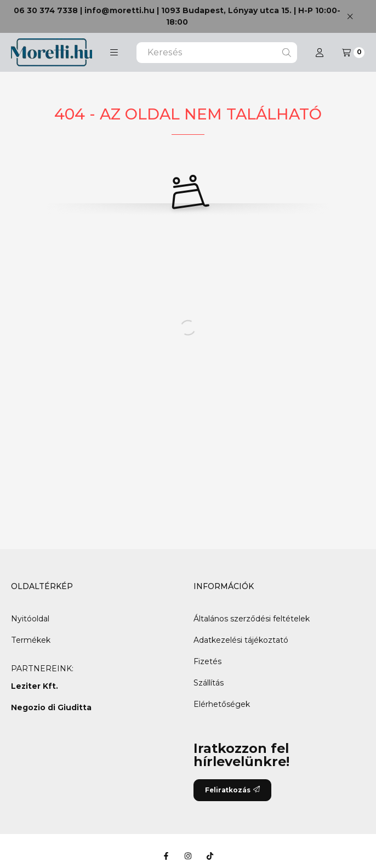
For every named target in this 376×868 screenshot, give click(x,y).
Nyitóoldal (30, 619)
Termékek (31, 640)
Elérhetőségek (222, 704)
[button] (114, 53)
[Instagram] (188, 856)
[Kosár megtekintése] (353, 53)
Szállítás (209, 683)
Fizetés (207, 661)
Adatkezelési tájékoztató (241, 640)
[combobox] (217, 53)
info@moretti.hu (119, 10)
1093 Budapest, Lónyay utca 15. (226, 10)
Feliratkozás (232, 790)
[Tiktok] (210, 856)
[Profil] (320, 53)
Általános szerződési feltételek (252, 619)
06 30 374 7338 (46, 10)
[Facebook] (166, 856)
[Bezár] (350, 16)
